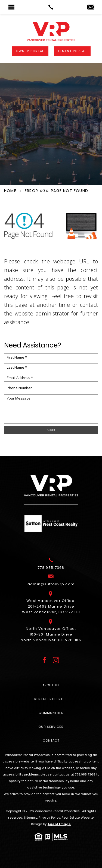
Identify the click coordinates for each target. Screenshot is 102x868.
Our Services (51, 727)
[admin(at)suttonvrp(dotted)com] (91, 7)
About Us (51, 685)
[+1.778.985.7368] (51, 567)
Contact (51, 741)
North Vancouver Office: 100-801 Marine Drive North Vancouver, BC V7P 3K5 (51, 634)
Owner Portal (30, 51)
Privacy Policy (49, 818)
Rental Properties (51, 699)
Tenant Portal (72, 51)
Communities (51, 713)
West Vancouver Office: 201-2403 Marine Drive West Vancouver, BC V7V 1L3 (51, 606)
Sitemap (31, 818)
